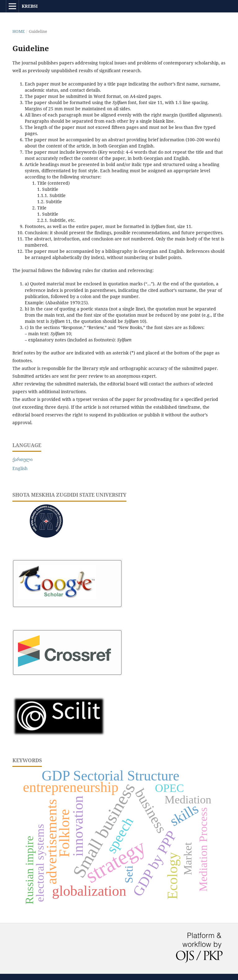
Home (19, 31)
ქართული (22, 459)
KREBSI (30, 6)
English (20, 468)
